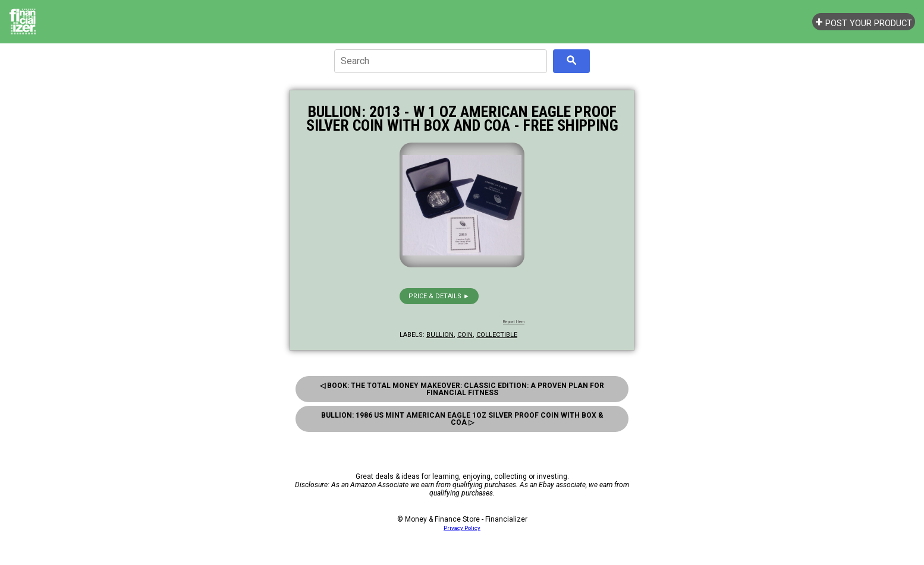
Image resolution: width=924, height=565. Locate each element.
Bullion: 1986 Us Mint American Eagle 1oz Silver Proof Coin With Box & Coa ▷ (462, 419)
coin (465, 335)
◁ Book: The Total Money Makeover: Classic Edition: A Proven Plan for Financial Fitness (462, 389)
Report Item (514, 322)
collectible (497, 335)
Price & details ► (439, 296)
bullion (440, 335)
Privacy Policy (462, 528)
